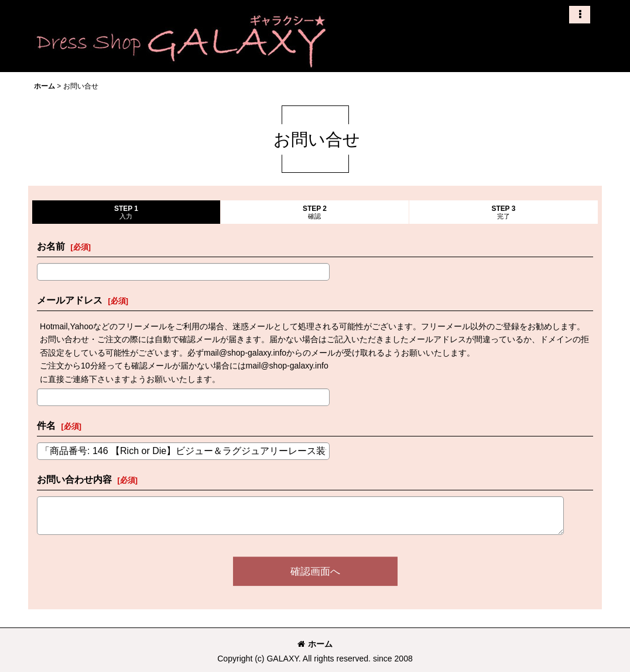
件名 (46, 425)
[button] (580, 15)
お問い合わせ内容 (74, 479)
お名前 (51, 246)
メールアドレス (70, 300)
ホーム (315, 644)
